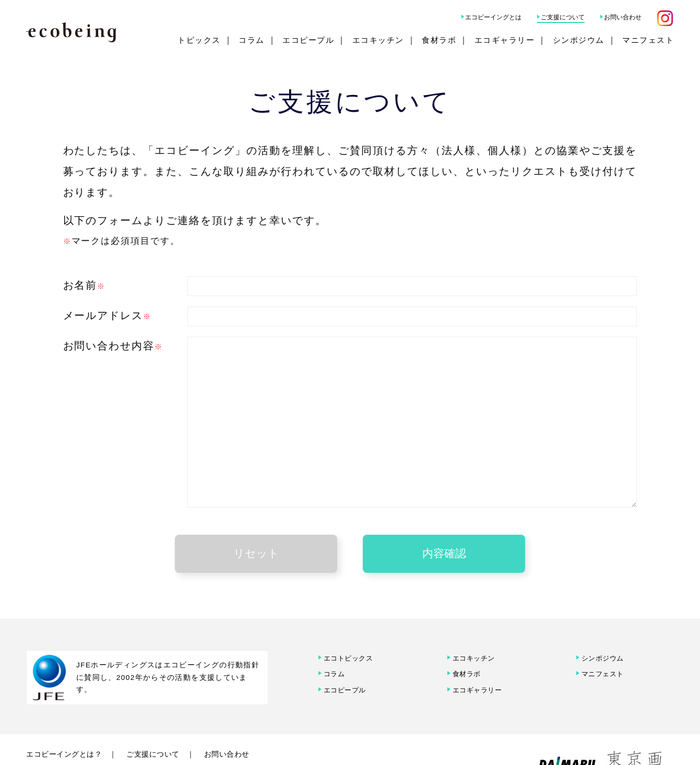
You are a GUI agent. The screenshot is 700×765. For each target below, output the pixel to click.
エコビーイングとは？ (69, 731)
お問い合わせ (623, 17)
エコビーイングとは (493, 17)
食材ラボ (439, 40)
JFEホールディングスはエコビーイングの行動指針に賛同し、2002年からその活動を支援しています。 (168, 654)
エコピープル (308, 40)
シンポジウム (579, 40)
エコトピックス (350, 634)
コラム (252, 40)
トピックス (199, 40)
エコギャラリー (505, 40)
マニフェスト (648, 40)
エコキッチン (378, 40)
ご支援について (563, 17)
